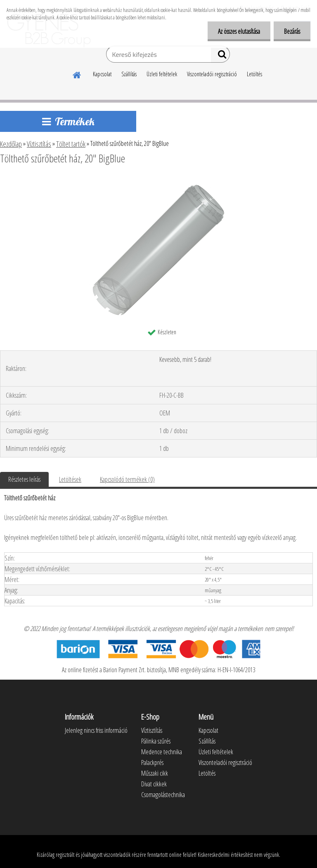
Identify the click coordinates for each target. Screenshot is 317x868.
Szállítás (129, 74)
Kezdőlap (11, 144)
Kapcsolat (102, 74)
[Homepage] (77, 74)
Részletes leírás (24, 479)
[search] (220, 56)
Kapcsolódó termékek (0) (127, 479)
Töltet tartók (71, 144)
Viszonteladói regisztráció (212, 74)
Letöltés (254, 74)
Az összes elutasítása (239, 31)
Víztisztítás (39, 144)
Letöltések (70, 479)
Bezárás (292, 31)
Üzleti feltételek (162, 74)
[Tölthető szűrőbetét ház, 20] (158, 181)
